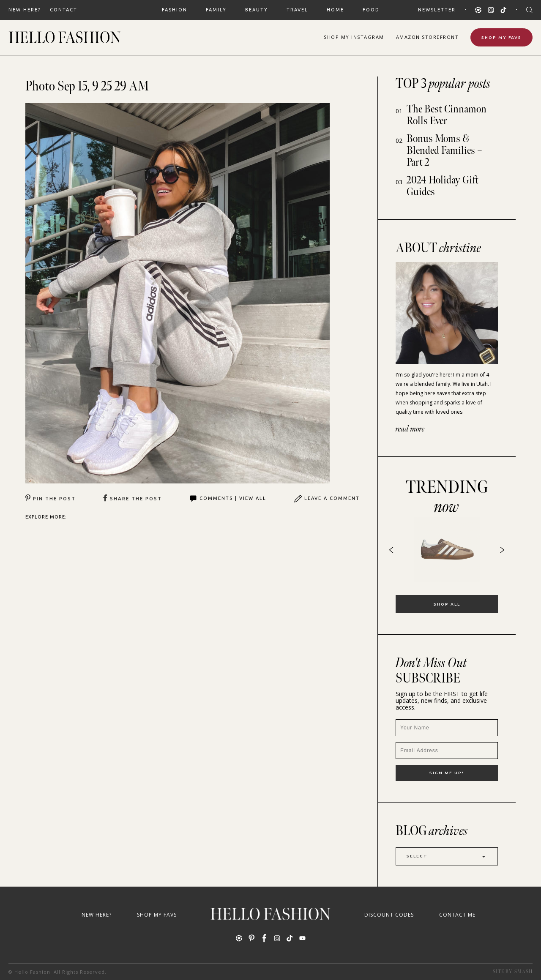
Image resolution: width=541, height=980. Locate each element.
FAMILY (216, 10)
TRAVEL (297, 10)
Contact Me (457, 915)
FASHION (175, 10)
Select (447, 856)
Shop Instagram (354, 37)
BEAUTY (257, 10)
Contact (64, 10)
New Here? (25, 10)
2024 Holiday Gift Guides (443, 186)
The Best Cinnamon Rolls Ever (447, 115)
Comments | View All (228, 499)
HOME (335, 10)
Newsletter (437, 10)
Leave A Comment (327, 499)
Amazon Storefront (428, 37)
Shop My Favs (501, 37)
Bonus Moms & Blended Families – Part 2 (444, 151)
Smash (523, 972)
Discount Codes (389, 915)
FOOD (371, 10)
